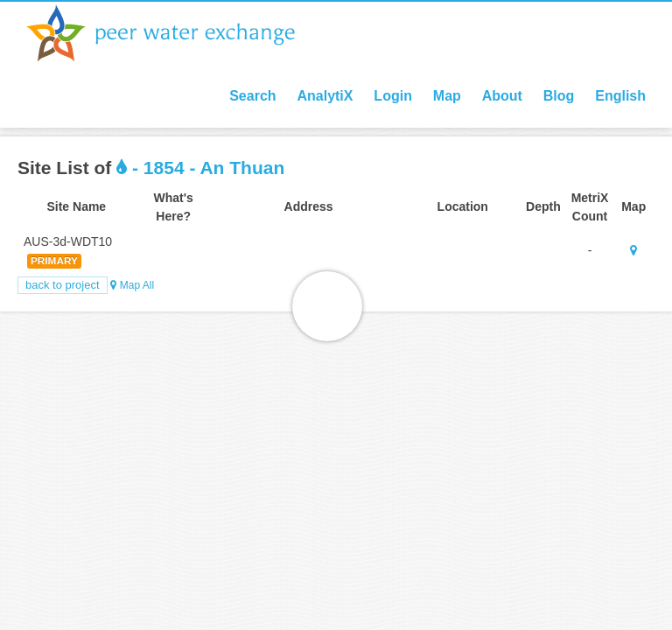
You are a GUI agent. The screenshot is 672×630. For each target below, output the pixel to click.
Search (252, 96)
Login (393, 96)
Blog (559, 96)
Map (447, 96)
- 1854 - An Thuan (200, 168)
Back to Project (63, 285)
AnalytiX (325, 96)
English (620, 96)
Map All (132, 285)
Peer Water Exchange (175, 33)
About (502, 96)
